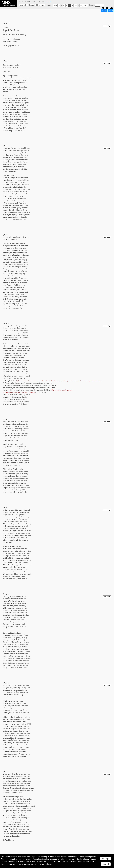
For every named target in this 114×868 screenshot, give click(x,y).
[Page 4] (6, 146)
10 (76, 5)
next (85, 5)
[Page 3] (6, 61)
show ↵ (111, 10)
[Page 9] (6, 594)
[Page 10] (7, 683)
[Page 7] (6, 419)
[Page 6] (6, 323)
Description (23, 5)
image (32, 5)
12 (81, 5)
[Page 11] (7, 772)
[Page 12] (7, 855)
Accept (106, 858)
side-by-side (40, 5)
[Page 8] (6, 508)
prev (55, 5)
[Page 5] (6, 235)
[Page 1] (6, 23)
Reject (106, 864)
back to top (107, 26)
